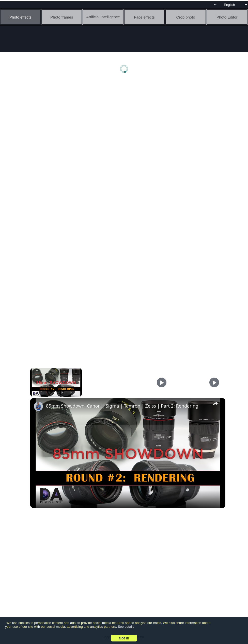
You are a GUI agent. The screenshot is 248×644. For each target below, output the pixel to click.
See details (126, 627)
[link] (38, 406)
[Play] (162, 382)
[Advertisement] (125, 121)
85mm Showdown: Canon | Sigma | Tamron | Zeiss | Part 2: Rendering (122, 406)
